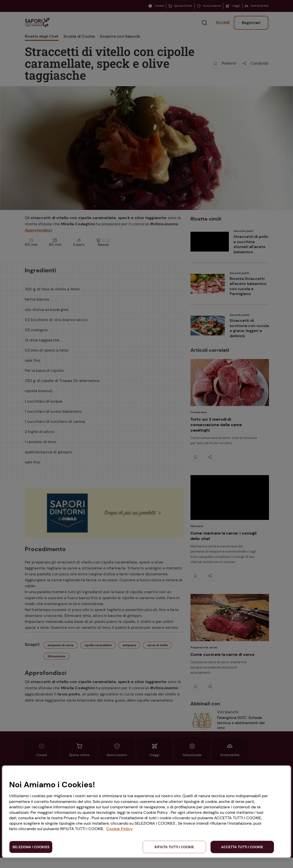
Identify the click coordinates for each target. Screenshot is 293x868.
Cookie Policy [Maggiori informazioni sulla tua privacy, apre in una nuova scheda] (120, 829)
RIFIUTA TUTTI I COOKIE (174, 847)
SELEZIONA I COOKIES (31, 847)
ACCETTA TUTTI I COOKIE (242, 847)
